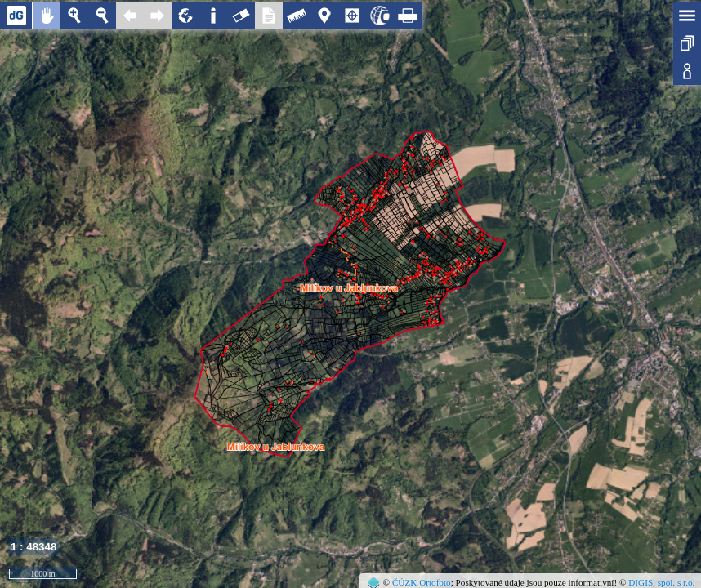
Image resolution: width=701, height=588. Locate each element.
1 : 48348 (33, 547)
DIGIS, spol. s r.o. (661, 582)
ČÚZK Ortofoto (422, 582)
